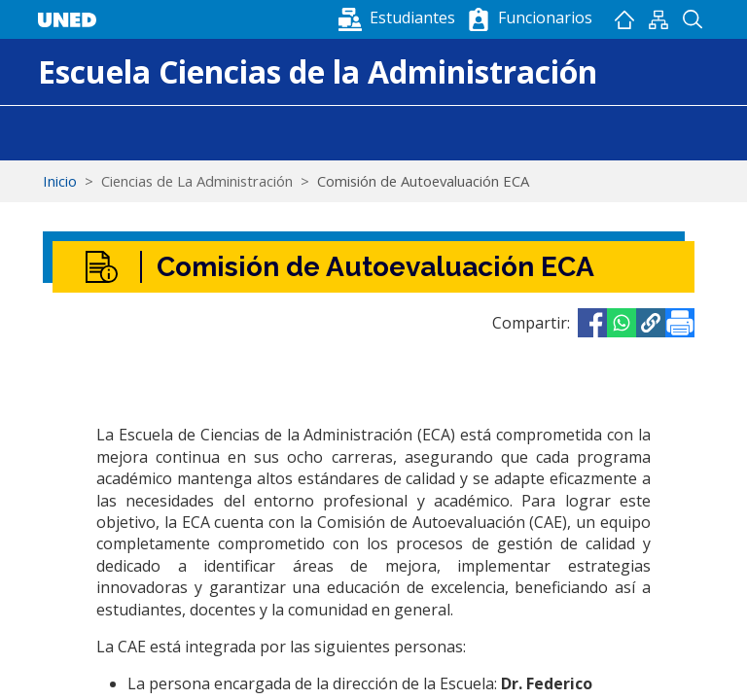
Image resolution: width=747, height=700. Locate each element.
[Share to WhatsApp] (622, 323)
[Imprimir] (680, 323)
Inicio (624, 19)
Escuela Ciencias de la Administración (318, 71)
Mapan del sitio (658, 19)
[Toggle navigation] (51, 133)
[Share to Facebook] (592, 323)
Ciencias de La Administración (197, 181)
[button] (399, 17)
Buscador (692, 19)
